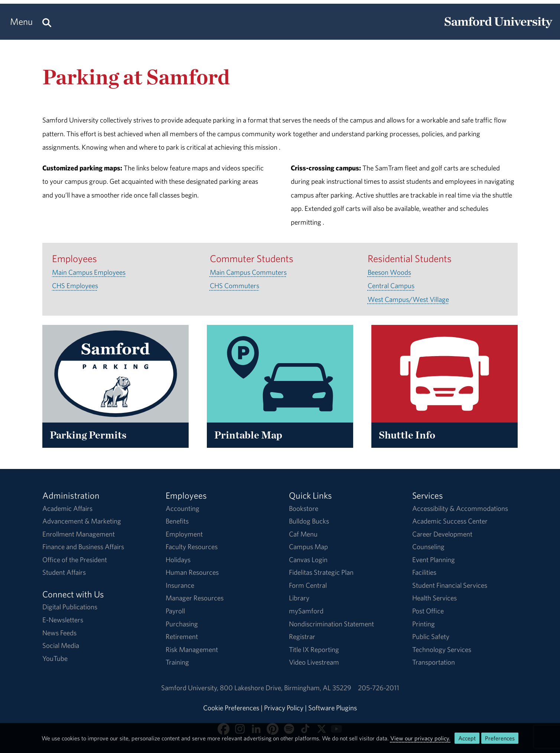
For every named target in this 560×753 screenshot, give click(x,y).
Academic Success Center (450, 521)
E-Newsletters (63, 620)
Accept (467, 738)
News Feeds (59, 633)
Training (177, 662)
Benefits (177, 521)
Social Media (61, 645)
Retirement (182, 636)
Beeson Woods (389, 272)
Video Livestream (314, 662)
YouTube (55, 658)
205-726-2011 (379, 688)
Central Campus (391, 286)
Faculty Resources (192, 547)
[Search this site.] (47, 22)
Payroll (175, 611)
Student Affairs (64, 572)
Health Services (434, 598)
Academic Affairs (67, 508)
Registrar (302, 636)
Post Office (428, 611)
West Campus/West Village (408, 299)
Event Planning (434, 560)
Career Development (442, 534)
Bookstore (304, 508)
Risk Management (192, 649)
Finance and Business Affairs (83, 547)
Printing (424, 624)
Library (299, 598)
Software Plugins (333, 708)
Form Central (308, 585)
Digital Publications (70, 607)
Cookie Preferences (231, 708)
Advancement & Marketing (82, 521)
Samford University (191, 688)
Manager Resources (195, 598)
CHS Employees (75, 286)
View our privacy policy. (420, 738)
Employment (184, 534)
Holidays (178, 560)
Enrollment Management (79, 534)
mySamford (306, 611)
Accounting (183, 508)
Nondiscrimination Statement (331, 624)
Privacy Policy (284, 708)
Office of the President (75, 560)
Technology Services (442, 649)
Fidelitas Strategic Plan (321, 572)
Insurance (180, 585)
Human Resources (192, 572)
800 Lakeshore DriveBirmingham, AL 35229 (286, 688)
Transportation (434, 662)
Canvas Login (308, 560)
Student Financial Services (450, 585)
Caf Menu (303, 534)
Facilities (424, 572)
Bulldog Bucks (309, 521)
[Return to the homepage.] (498, 28)
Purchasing (182, 624)
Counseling (428, 547)
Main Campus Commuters (248, 272)
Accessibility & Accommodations (460, 508)
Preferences (500, 738)
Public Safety (431, 636)
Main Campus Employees (89, 272)
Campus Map (308, 547)
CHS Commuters (235, 286)
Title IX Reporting (314, 649)
